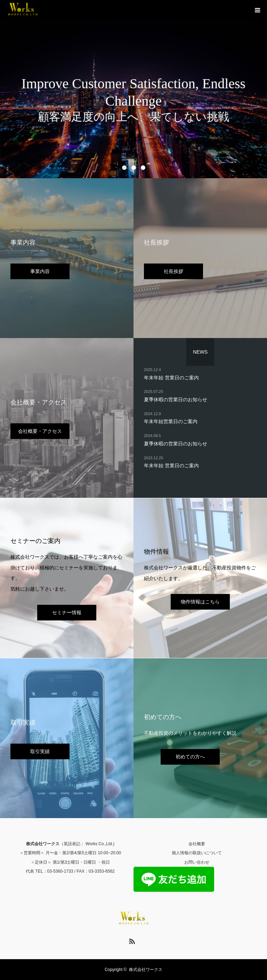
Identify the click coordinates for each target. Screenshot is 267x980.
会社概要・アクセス (40, 431)
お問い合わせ (197, 862)
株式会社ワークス (146, 970)
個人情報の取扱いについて (197, 853)
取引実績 (40, 751)
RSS (131, 940)
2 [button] (134, 168)
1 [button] (124, 168)
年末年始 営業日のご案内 (171, 377)
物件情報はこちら (200, 602)
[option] (133, 89)
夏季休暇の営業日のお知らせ (176, 399)
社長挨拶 (173, 271)
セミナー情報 (67, 612)
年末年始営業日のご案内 (171, 421)
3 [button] (143, 168)
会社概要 (197, 844)
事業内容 (40, 271)
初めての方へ (190, 757)
